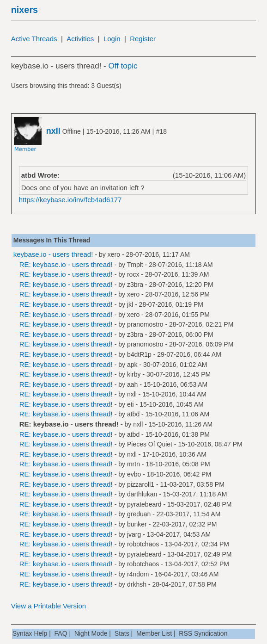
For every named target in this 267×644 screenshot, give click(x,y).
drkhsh (137, 584)
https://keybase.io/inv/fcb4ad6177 (70, 200)
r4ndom (138, 574)
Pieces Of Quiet (150, 444)
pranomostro (145, 324)
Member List (154, 633)
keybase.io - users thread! (53, 254)
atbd (133, 414)
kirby (134, 374)
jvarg (134, 534)
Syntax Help (30, 633)
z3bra (135, 285)
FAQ (61, 633)
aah (132, 384)
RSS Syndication (203, 633)
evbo (134, 474)
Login (112, 39)
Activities (80, 39)
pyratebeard (144, 504)
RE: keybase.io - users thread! (66, 264)
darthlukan (142, 494)
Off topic (123, 66)
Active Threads (34, 39)
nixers (24, 10)
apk (132, 365)
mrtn (133, 464)
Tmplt (135, 265)
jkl (130, 304)
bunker (137, 524)
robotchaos (143, 544)
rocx (133, 274)
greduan (139, 514)
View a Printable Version (49, 606)
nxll (132, 394)
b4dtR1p (139, 354)
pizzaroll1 (141, 484)
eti (130, 404)
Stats (122, 633)
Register (143, 39)
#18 (161, 131)
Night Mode (91, 633)
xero (114, 254)
